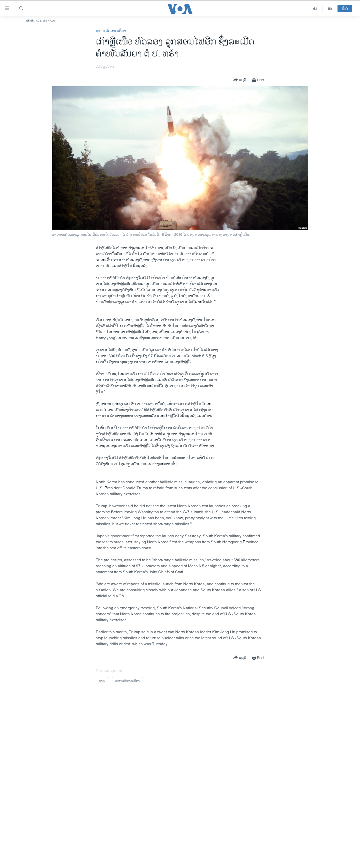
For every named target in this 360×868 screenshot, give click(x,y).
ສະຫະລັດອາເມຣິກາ (111, 31)
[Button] (240, 80)
